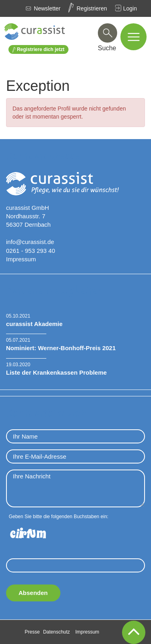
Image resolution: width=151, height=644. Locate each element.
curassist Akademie (34, 324)
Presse (32, 632)
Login (130, 8)
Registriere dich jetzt (38, 50)
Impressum (21, 259)
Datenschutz (57, 632)
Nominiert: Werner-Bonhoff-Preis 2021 (61, 348)
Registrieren (92, 8)
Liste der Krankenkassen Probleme (56, 372)
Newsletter (47, 8)
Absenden (33, 593)
